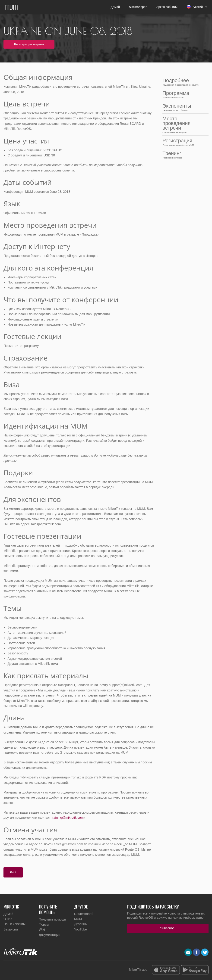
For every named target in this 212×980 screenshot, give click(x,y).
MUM (78, 919)
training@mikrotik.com (68, 818)
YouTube (81, 929)
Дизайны (81, 924)
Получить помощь (52, 919)
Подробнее (184, 82)
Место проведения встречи (184, 125)
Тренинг (184, 155)
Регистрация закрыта (29, 44)
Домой (115, 7)
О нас (8, 919)
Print (13, 872)
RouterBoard (83, 914)
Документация (50, 935)
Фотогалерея (138, 7)
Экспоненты (184, 107)
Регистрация (184, 142)
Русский (195, 7)
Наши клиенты (14, 924)
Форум (44, 924)
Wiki (42, 930)
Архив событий (167, 7)
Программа (184, 95)
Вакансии (11, 929)
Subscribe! (168, 928)
